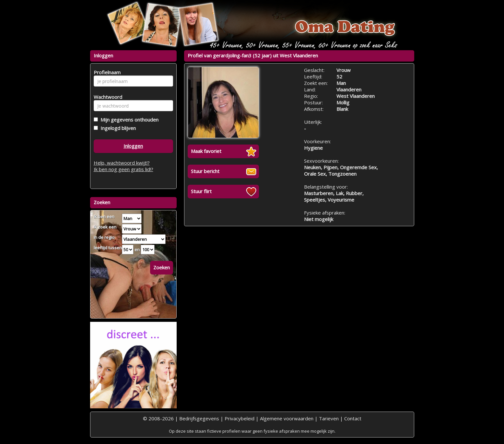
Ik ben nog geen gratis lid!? (123, 169)
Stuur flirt (201, 191)
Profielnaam (106, 72)
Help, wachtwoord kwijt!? (122, 163)
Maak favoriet (206, 151)
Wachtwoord (106, 97)
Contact (353, 418)
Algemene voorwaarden (287, 418)
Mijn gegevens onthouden (128, 120)
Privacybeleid (240, 418)
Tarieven (329, 418)
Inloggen (133, 146)
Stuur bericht (205, 171)
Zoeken (162, 267)
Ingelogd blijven (117, 128)
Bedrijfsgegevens (199, 418)
